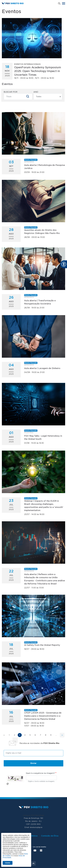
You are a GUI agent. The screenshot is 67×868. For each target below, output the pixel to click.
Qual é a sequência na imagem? (40, 773)
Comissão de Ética (50, 836)
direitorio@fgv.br (36, 827)
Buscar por (11, 92)
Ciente (8, 863)
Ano (36, 92)
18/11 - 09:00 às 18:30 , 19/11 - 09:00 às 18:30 (38, 71)
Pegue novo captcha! (8, 784)
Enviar (33, 763)
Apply (28, 96)
